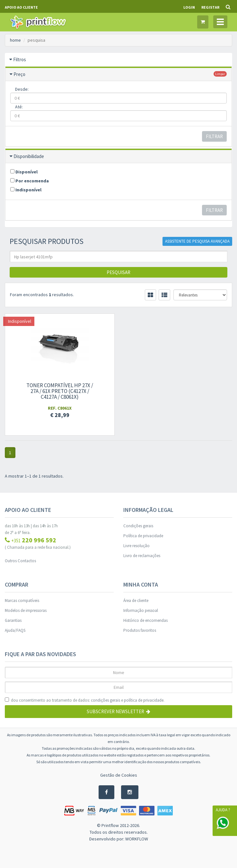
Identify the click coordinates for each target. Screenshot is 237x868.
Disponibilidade (29, 156)
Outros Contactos (20, 561)
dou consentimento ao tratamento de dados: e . (85, 700)
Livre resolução (136, 546)
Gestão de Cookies (119, 775)
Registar (210, 7)
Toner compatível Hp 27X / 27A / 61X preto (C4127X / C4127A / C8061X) (59, 391)
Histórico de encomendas (145, 620)
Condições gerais (138, 526)
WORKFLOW (137, 839)
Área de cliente (136, 601)
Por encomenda (30, 181)
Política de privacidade (143, 536)
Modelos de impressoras (26, 610)
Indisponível (26, 190)
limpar (220, 74)
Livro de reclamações (142, 556)
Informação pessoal (141, 610)
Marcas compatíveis (22, 601)
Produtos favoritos (140, 630)
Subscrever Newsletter (119, 711)
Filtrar (214, 136)
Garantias (13, 620)
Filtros (20, 59)
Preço (19, 74)
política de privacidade (144, 700)
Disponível (24, 172)
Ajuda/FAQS (15, 630)
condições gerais (105, 700)
